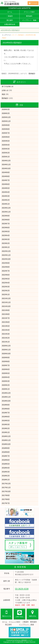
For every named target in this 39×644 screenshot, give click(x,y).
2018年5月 (6, 464)
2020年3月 (6, 381)
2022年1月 (6, 295)
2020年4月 (6, 377)
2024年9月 (6, 172)
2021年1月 (6, 342)
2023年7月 (6, 224)
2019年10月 (6, 401)
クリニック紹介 (29, 12)
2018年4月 (6, 468)
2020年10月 (6, 354)
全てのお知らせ (8, 86)
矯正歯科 (10, 20)
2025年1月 (6, 157)
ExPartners (18, 640)
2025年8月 (6, 129)
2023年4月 (6, 235)
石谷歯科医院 (19, 642)
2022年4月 (6, 283)
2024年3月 (6, 196)
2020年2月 (6, 385)
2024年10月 (6, 168)
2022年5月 (6, 279)
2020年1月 (6, 389)
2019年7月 (6, 413)
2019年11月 (6, 397)
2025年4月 (6, 145)
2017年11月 (6, 488)
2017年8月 (6, 499)
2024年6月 (6, 184)
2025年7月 (6, 133)
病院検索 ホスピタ (27, 640)
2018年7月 (6, 456)
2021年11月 (6, 302)
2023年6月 (6, 228)
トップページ (6, 35)
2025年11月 (6, 121)
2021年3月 (6, 334)
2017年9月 (6, 495)
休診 (3, 94)
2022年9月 (6, 263)
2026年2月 (6, 113)
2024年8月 (6, 176)
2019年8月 (6, 409)
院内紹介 (21, 35)
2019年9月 (6, 405)
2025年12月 (6, 117)
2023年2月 (6, 243)
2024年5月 (6, 188)
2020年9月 (6, 358)
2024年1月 (6, 204)
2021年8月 (6, 314)
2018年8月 (6, 452)
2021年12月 (6, 298)
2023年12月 (6, 208)
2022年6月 (6, 275)
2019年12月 (6, 393)
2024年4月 (6, 192)
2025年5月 (6, 141)
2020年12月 (6, 346)
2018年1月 (6, 480)
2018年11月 (6, 440)
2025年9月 (6, 125)
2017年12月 (6, 484)
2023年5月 (6, 232)
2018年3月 (6, 472)
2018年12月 (6, 436)
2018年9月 (6, 448)
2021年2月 (6, 338)
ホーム (10, 12)
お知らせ (5, 90)
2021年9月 (6, 310)
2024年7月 (6, 180)
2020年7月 (6, 365)
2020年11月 (6, 350)
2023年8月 (6, 220)
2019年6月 (6, 417)
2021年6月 (6, 322)
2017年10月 (6, 491)
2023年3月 (6, 239)
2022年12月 (6, 251)
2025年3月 (6, 149)
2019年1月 (6, 432)
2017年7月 (6, 503)
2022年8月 (6, 267)
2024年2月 (6, 200)
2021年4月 (6, 330)
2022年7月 (6, 271)
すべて (15, 35)
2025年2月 (6, 153)
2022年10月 (6, 259)
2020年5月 (6, 373)
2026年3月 (6, 109)
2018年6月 (6, 460)
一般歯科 (10, 16)
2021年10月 (6, 306)
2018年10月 (6, 444)
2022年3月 (6, 287)
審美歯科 (29, 16)
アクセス (33, 3)
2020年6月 (6, 369)
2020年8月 (6, 361)
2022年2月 (6, 291)
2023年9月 (6, 216)
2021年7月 (6, 318)
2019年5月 (6, 421)
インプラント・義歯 (29, 20)
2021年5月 (6, 326)
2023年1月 (6, 247)
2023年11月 (6, 212)
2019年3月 (6, 425)
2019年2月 (6, 428)
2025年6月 (6, 137)
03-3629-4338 (22, 589)
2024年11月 (6, 165)
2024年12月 (6, 161)
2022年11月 (6, 255)
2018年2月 (6, 476)
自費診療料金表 (10, 24)
